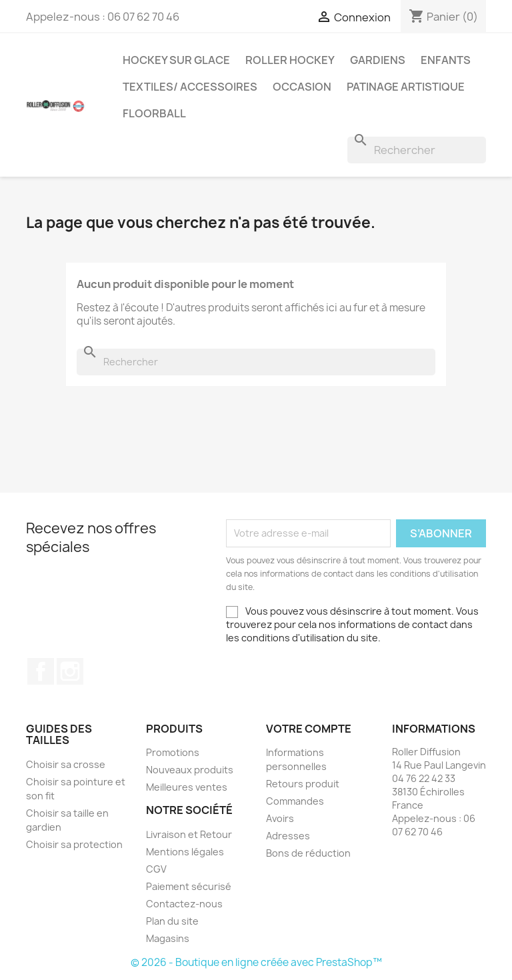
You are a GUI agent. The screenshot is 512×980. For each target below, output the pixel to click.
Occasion (302, 87)
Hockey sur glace (176, 60)
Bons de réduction (308, 853)
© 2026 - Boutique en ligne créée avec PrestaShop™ (256, 962)
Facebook (41, 671)
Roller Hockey (290, 60)
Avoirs (280, 818)
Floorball (154, 113)
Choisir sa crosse (66, 764)
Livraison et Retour (189, 834)
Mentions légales (185, 852)
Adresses (288, 836)
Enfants (446, 60)
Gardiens (378, 60)
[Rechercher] (417, 150)
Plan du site (172, 921)
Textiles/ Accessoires (190, 87)
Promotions (173, 752)
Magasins (168, 938)
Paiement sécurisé (189, 886)
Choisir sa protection (74, 844)
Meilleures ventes (187, 787)
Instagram (70, 671)
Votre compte (309, 729)
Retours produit (303, 784)
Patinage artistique (406, 87)
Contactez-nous (184, 904)
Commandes (295, 801)
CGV (156, 869)
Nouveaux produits (190, 770)
